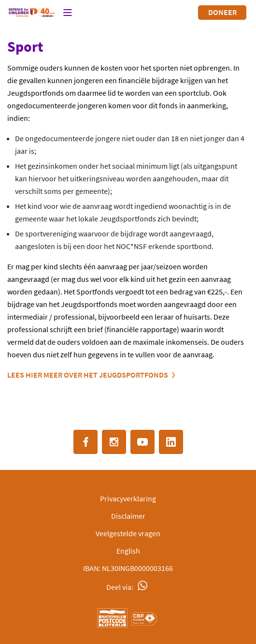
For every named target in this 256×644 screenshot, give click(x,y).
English (128, 551)
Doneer (222, 12)
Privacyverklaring (128, 498)
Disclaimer (128, 516)
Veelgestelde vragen (128, 533)
